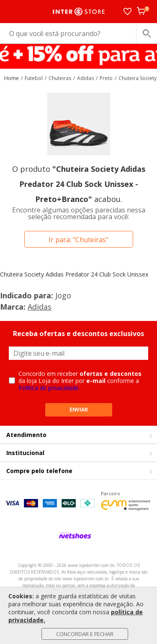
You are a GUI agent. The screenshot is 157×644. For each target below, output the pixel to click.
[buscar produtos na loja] (147, 34)
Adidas (40, 307)
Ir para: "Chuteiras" (78, 240)
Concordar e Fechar (85, 634)
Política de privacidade (49, 388)
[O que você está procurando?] (78, 34)
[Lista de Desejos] (127, 12)
